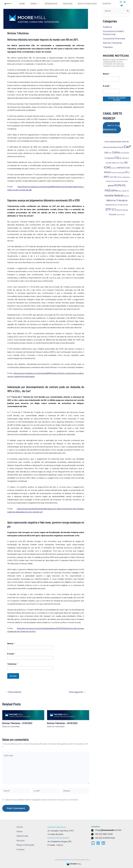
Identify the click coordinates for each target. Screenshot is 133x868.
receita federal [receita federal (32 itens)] (114, 195)
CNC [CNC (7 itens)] (110, 153)
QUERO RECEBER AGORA (117, 99)
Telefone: (13, 664)
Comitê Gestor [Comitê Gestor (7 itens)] (125, 153)
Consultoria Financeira (114, 39)
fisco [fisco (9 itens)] (122, 163)
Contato (107, 4)
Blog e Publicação (87, 4)
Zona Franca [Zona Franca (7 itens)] (121, 215)
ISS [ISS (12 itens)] (115, 177)
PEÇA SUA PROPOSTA (111, 128)
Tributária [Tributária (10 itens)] (112, 214)
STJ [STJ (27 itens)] (114, 210)
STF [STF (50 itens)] (108, 209)
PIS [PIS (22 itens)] (124, 185)
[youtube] (122, 5)
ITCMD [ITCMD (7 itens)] (119, 177)
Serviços (68, 4)
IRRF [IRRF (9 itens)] (111, 177)
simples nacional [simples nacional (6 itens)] (123, 205)
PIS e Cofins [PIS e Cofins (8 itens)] (122, 191)
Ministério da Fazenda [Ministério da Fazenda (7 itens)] (113, 181)
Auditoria (107, 27)
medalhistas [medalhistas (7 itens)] (126, 177)
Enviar (13, 676)
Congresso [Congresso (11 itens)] (109, 158)
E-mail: (11, 654)
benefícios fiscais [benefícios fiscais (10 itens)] (116, 147)
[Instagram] (121, 2)
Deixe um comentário (11, 727)
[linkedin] (125, 2)
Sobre (35, 4)
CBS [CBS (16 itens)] (106, 153)
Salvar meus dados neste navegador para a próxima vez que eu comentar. (42, 800)
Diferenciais (51, 4)
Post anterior (14, 692)
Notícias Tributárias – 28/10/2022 (62, 723)
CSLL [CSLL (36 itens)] (118, 158)
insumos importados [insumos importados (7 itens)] (118, 173)
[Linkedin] (103, 843)
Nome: (11, 644)
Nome (107, 74)
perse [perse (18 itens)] (111, 186)
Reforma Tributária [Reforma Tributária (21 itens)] (117, 200)
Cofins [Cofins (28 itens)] (116, 152)
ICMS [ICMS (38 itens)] (107, 167)
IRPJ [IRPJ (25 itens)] (106, 177)
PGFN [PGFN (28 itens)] (118, 185)
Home (22, 4)
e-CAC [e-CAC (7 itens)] (118, 163)
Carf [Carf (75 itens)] (127, 147)
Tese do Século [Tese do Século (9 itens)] (122, 210)
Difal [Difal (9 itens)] (114, 163)
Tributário (108, 47)
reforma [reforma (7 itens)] (126, 196)
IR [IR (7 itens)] (129, 173)
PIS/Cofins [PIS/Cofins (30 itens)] (111, 190)
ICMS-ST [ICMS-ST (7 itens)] (114, 168)
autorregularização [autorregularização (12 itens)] (113, 142)
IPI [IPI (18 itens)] (126, 172)
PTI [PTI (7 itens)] (128, 191)
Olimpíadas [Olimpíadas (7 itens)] (124, 181)
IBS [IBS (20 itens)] (126, 163)
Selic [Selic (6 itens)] (116, 205)
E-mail (107, 86)
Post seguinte (77, 692)
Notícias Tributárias (112, 43)
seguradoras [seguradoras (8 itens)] (110, 205)
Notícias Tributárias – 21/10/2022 (17, 723)
